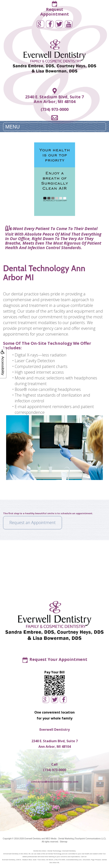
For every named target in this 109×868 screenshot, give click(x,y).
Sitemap (63, 842)
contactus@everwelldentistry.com (55, 782)
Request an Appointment (33, 523)
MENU (13, 127)
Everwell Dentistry (33, 839)
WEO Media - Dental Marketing (60, 839)
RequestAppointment (55, 12)
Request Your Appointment (58, 659)
